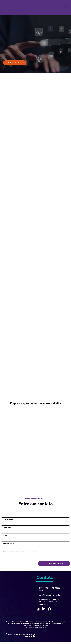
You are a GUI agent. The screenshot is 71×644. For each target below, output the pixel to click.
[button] (14, 63)
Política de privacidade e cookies (35, 629)
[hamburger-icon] (66, 8)
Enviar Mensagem (54, 566)
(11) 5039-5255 (45, 590)
